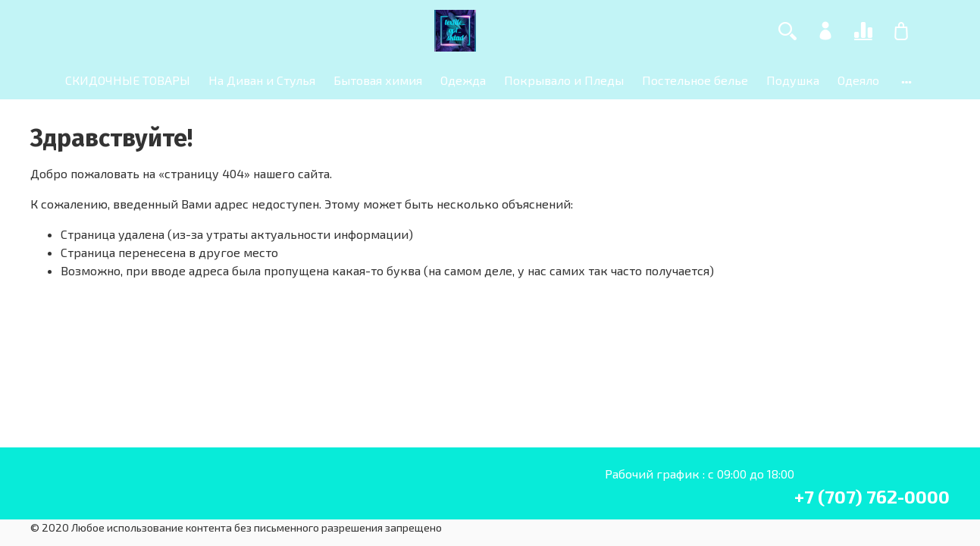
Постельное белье (695, 80)
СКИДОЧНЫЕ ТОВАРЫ (128, 80)
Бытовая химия (378, 80)
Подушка (793, 80)
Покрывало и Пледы (564, 80)
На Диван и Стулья (262, 80)
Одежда (463, 80)
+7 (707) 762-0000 (872, 496)
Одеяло (858, 80)
